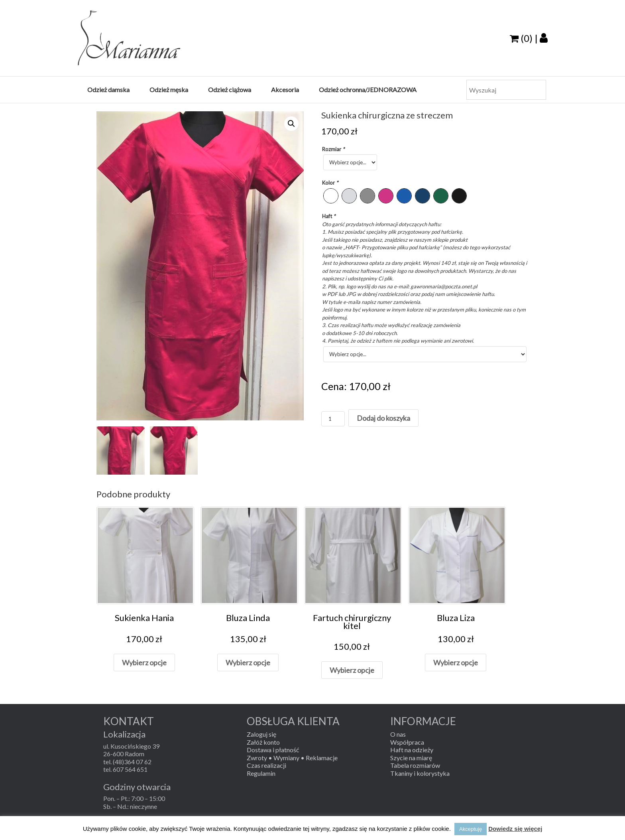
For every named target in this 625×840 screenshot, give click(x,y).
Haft (329, 216)
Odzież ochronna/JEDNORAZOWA (368, 90)
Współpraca (407, 742)
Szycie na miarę (411, 758)
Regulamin (261, 773)
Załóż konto (263, 742)
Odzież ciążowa (230, 90)
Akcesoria (285, 90)
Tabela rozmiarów (415, 765)
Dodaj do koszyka (383, 418)
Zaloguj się (261, 734)
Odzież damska (108, 90)
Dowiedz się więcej (515, 829)
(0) (521, 38)
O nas (398, 734)
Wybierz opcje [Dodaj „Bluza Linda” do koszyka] (248, 663)
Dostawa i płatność (273, 750)
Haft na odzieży (412, 750)
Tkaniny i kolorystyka (420, 773)
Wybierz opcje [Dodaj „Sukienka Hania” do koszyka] (144, 663)
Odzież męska (169, 90)
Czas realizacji (266, 765)
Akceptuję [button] (471, 829)
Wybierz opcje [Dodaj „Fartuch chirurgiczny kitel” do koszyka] (352, 670)
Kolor (331, 183)
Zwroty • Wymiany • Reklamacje (292, 758)
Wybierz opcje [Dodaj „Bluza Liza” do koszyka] (456, 663)
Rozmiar (334, 149)
